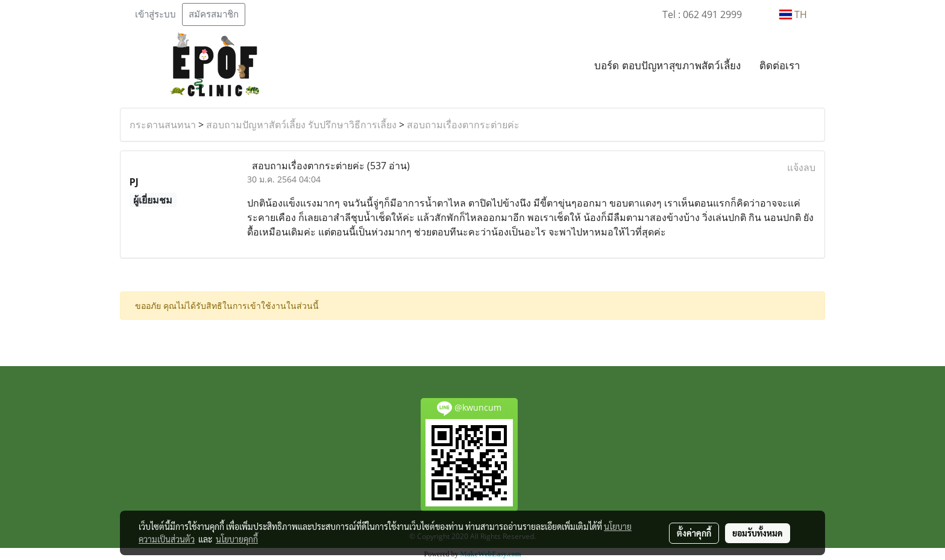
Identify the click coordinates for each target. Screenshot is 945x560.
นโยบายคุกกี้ (237, 539)
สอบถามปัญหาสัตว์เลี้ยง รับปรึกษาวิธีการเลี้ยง (301, 125)
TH (793, 14)
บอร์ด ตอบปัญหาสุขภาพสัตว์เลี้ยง (667, 65)
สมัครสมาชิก (214, 14)
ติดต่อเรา (780, 65)
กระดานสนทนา (163, 125)
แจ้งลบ (801, 167)
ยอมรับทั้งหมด (758, 533)
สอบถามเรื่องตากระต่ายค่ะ (463, 125)
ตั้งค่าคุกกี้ (694, 533)
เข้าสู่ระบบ (155, 14)
